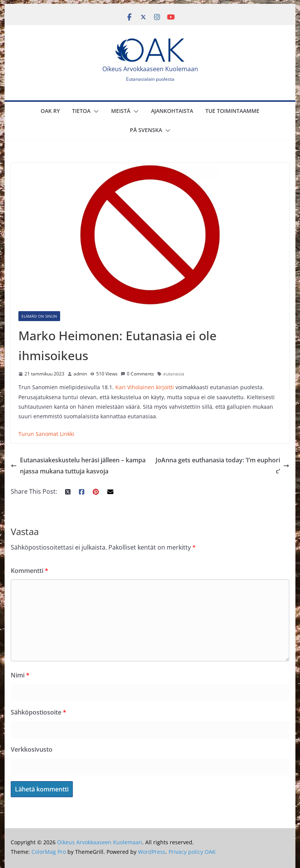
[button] (95, 111)
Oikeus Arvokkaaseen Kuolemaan (150, 69)
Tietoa (81, 111)
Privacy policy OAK (192, 852)
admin (80, 374)
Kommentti (30, 571)
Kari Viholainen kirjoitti (145, 387)
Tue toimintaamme (232, 111)
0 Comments (137, 374)
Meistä (121, 111)
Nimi (20, 675)
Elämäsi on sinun (39, 316)
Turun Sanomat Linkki (46, 434)
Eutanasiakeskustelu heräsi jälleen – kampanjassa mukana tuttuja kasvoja (78, 466)
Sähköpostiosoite (39, 712)
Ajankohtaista (172, 111)
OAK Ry (50, 111)
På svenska (146, 130)
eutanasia (174, 374)
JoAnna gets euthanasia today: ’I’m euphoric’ (222, 466)
